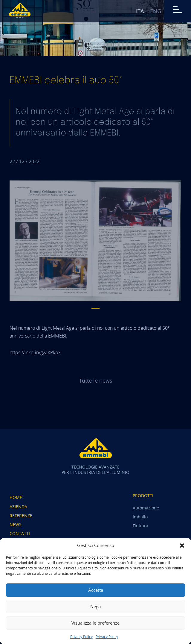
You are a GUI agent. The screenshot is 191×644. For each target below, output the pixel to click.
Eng (156, 11)
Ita (140, 11)
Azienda (18, 507)
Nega (95, 606)
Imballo (140, 517)
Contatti (20, 533)
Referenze (21, 516)
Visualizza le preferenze (95, 623)
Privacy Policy (81, 637)
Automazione (146, 508)
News (16, 524)
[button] (182, 546)
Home (16, 497)
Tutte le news (96, 381)
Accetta (96, 590)
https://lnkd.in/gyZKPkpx (35, 352)
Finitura (140, 526)
